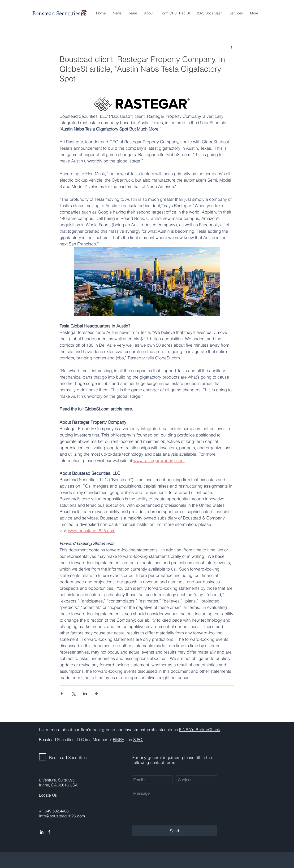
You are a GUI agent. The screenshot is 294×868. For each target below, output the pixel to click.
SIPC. (138, 739)
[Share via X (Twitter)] (73, 693)
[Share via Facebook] (62, 693)
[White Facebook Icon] (49, 832)
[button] (236, 13)
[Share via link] (97, 693)
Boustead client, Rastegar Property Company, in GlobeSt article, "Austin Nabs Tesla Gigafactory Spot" (142, 69)
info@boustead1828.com (62, 816)
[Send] (174, 831)
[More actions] (232, 47)
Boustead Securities (68, 757)
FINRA (119, 739)
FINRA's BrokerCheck (200, 730)
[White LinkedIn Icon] (42, 832)
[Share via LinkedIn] (85, 693)
